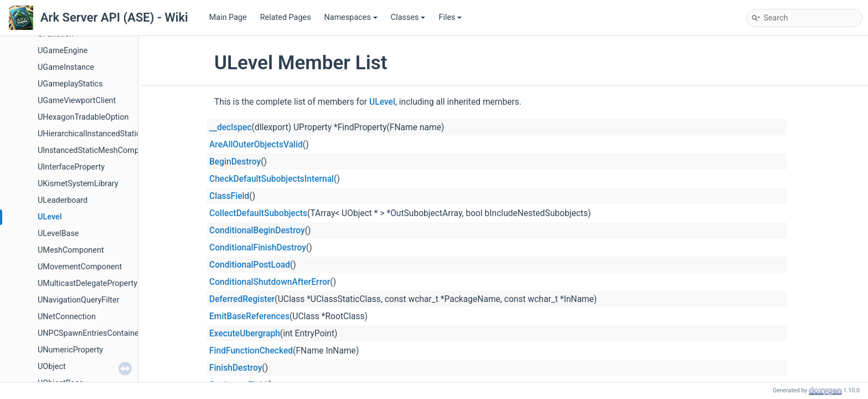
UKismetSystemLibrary (78, 184)
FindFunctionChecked (251, 351)
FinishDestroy (236, 368)
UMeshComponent (71, 250)
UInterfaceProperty (71, 167)
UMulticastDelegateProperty (87, 283)
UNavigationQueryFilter (79, 300)
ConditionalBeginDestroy (257, 231)
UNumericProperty (70, 350)
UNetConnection (67, 317)
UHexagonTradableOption (83, 117)
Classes (408, 17)
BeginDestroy (235, 162)
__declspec (231, 127)
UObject (52, 367)
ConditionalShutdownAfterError (270, 282)
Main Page (228, 17)
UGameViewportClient (77, 101)
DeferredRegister (242, 299)
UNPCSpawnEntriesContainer (90, 333)
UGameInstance (66, 67)
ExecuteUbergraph (245, 334)
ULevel (50, 217)
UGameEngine (63, 51)
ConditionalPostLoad (250, 265)
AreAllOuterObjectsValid (256, 145)
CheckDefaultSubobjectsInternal (272, 179)
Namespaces (351, 17)
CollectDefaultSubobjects (258, 213)
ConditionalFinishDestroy (258, 248)
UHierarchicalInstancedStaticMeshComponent (120, 134)
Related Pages (286, 17)
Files (450, 17)
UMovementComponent (80, 267)
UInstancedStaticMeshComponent (98, 150)
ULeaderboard (63, 200)
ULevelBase (58, 234)
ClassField (229, 196)
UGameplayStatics (70, 84)
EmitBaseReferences (249, 316)
